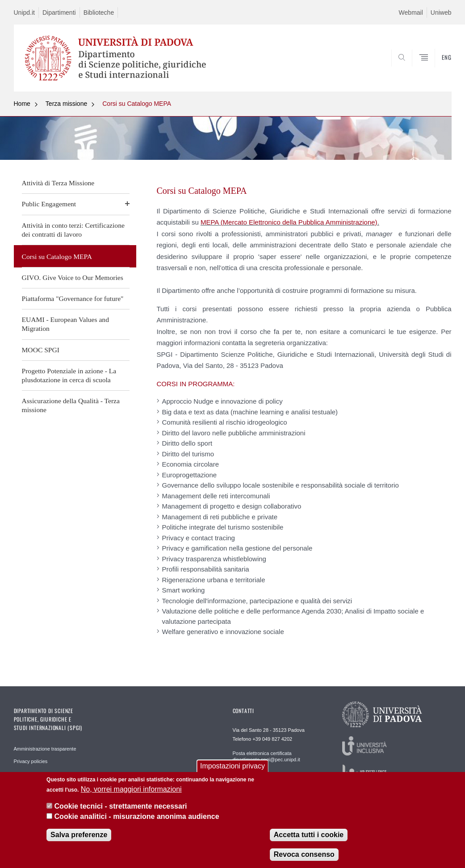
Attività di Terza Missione (58, 183)
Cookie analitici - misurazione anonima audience (137, 816)
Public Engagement (49, 204)
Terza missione (66, 104)
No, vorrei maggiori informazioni (131, 789)
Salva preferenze (79, 835)
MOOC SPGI (41, 350)
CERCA (416, 70)
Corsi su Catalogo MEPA (137, 104)
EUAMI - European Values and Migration (65, 324)
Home (22, 104)
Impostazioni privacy (232, 766)
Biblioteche (99, 13)
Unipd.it (24, 13)
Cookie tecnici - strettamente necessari (121, 806)
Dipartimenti (59, 13)
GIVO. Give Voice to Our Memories (73, 278)
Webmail (411, 13)
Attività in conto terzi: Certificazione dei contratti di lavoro (73, 230)
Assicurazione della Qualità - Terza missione (71, 405)
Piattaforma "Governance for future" (73, 298)
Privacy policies (31, 761)
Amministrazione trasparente (45, 749)
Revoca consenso (304, 854)
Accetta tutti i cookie (309, 835)
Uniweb (441, 13)
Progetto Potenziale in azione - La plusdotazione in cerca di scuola (69, 375)
